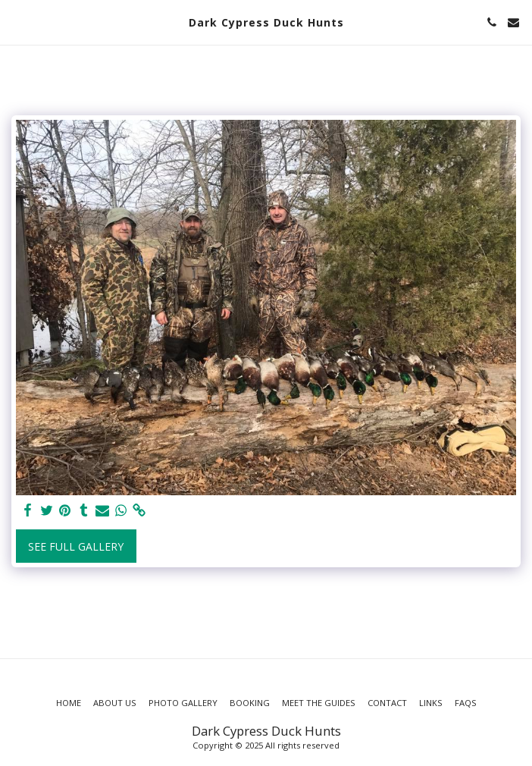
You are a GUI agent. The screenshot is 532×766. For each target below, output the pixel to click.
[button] (17, 22)
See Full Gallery (76, 546)
